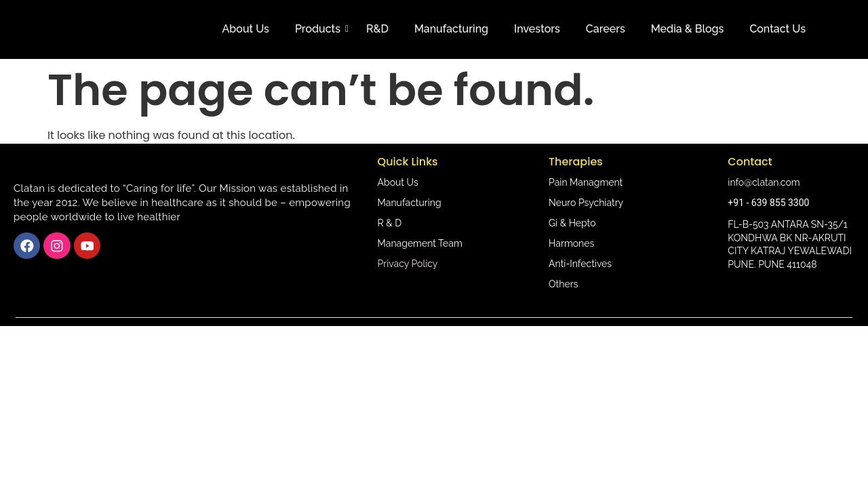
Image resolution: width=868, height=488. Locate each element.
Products (320, 29)
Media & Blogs (688, 29)
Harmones (571, 243)
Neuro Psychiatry (586, 203)
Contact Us (777, 29)
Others (563, 284)
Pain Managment (586, 182)
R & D (390, 223)
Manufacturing (451, 29)
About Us (246, 29)
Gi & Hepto (572, 223)
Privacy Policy (408, 264)
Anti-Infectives (580, 264)
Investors (537, 29)
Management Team (420, 243)
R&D (377, 29)
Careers (606, 29)
